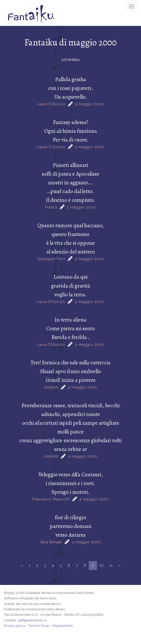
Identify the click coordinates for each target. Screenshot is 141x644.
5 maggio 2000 (90, 104)
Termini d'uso (39, 626)
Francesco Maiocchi (51, 499)
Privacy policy (14, 626)
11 (111, 565)
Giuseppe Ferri (51, 259)
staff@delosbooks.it (32, 620)
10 (102, 565)
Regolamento (63, 626)
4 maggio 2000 (89, 259)
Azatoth (51, 387)
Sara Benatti (51, 542)
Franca (51, 207)
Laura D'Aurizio (51, 104)
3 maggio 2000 (86, 542)
